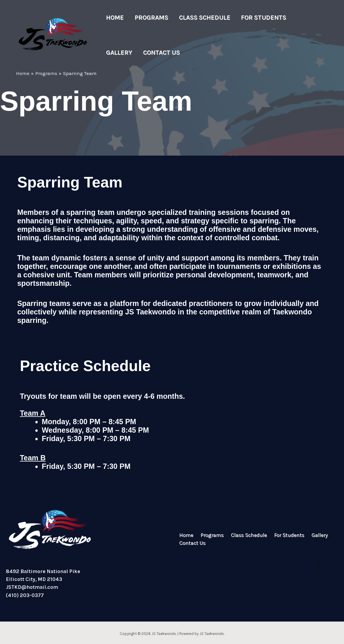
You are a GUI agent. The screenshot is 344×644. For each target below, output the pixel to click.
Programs (148, 18)
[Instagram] (336, 566)
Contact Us (124, 53)
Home (114, 18)
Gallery (301, 18)
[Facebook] (319, 566)
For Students (257, 18)
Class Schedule (200, 18)
